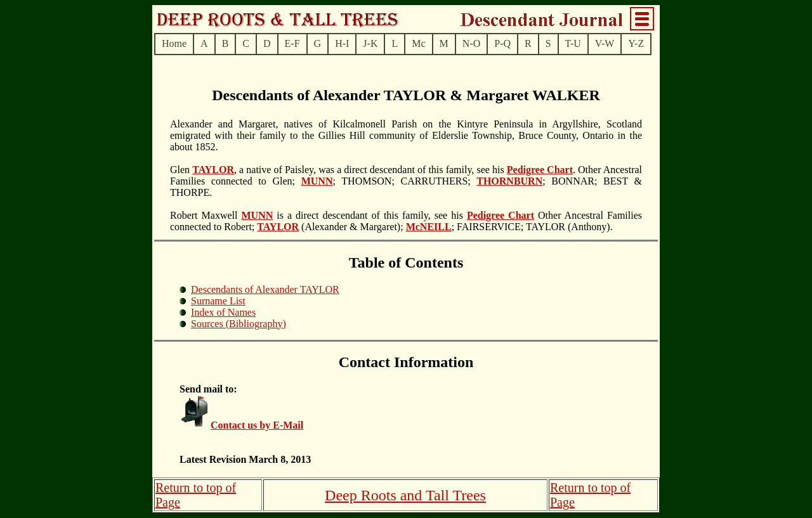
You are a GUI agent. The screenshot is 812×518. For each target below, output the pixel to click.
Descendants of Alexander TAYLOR (265, 289)
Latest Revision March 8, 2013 (245, 459)
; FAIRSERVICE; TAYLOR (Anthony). (532, 227)
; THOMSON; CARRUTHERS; (404, 181)
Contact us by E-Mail (257, 425)
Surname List (218, 301)
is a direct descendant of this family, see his (370, 215)
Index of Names (223, 312)
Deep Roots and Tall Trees (405, 495)
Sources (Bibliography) (239, 324)
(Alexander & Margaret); (352, 227)
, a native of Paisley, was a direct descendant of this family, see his (370, 170)
